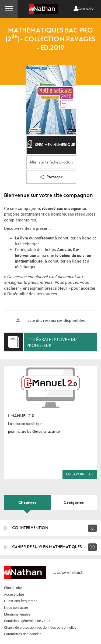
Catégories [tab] (74, 503)
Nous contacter (16, 607)
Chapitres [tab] (27, 503)
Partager (51, 177)
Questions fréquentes (21, 601)
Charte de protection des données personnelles (40, 627)
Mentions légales (17, 614)
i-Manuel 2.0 (21, 416)
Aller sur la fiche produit (51, 162)
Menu (9, 9)
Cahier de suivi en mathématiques (47, 547)
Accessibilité (14, 594)
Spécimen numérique (51, 145)
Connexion (86, 9)
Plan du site (13, 588)
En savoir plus (80, 474)
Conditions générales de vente (27, 621)
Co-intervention (30, 528)
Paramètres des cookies (23, 634)
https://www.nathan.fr (67, 572)
